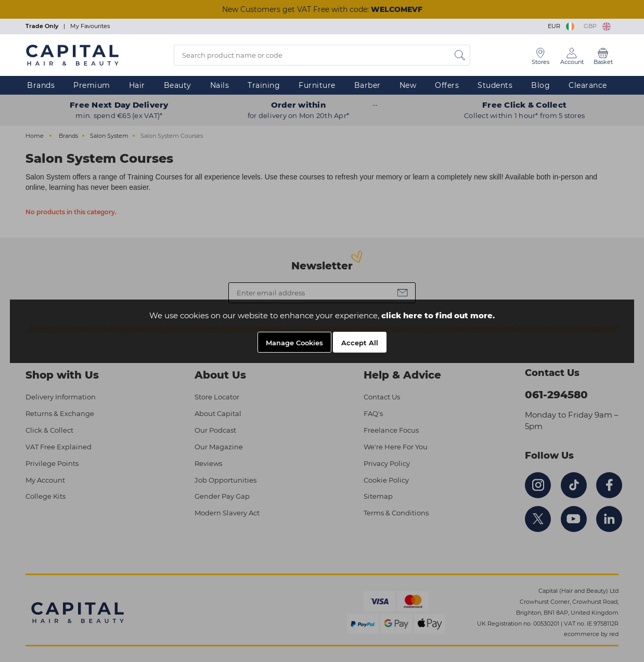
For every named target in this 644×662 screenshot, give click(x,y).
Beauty (178, 85)
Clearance (588, 85)
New (408, 85)
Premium (92, 85)
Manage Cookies (294, 343)
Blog (540, 85)
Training (264, 85)
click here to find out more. (438, 315)
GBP (597, 26)
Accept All (360, 343)
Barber (368, 85)
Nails (220, 85)
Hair (137, 85)
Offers (447, 85)
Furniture (317, 85)
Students (495, 85)
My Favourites (90, 26)
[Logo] (72, 55)
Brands (41, 85)
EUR (562, 26)
